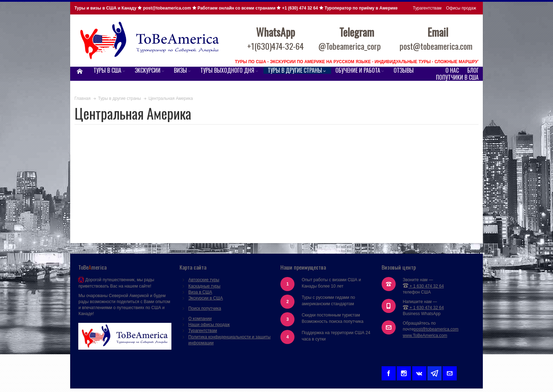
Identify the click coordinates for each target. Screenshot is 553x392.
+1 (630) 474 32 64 (300, 8)
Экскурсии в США (206, 298)
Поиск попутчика (205, 308)
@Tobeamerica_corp (350, 46)
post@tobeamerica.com (436, 329)
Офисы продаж (461, 8)
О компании (200, 319)
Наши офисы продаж (209, 325)
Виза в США (200, 292)
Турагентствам (427, 8)
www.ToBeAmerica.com (425, 336)
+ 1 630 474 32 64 (423, 286)
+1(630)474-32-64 (275, 46)
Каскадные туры (204, 286)
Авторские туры (204, 280)
